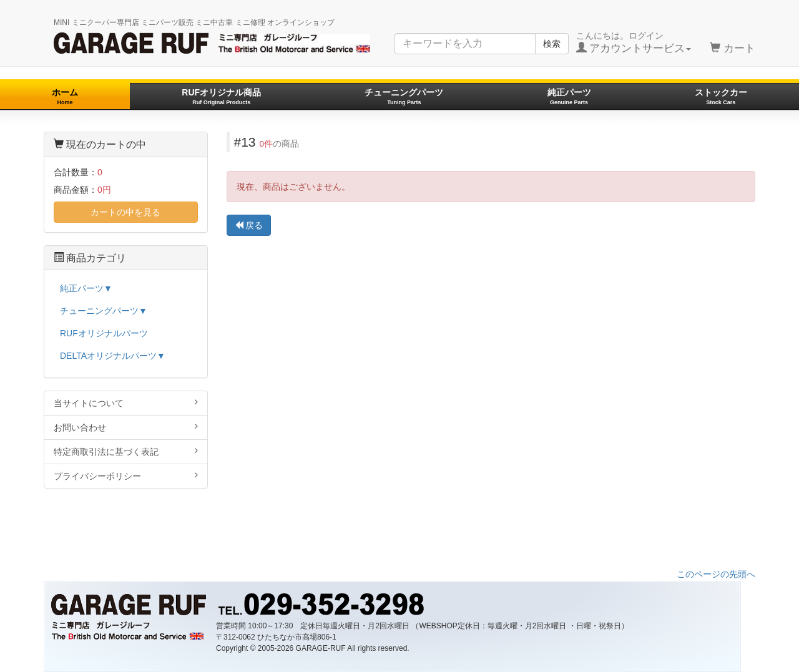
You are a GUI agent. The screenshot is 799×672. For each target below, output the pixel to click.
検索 (552, 44)
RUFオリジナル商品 (221, 96)
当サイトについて (126, 403)
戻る (249, 225)
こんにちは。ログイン (634, 42)
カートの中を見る (125, 212)
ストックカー (721, 96)
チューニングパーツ (404, 96)
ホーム (65, 96)
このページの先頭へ (716, 574)
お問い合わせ (126, 427)
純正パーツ (569, 96)
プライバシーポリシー (126, 476)
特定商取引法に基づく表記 (126, 451)
